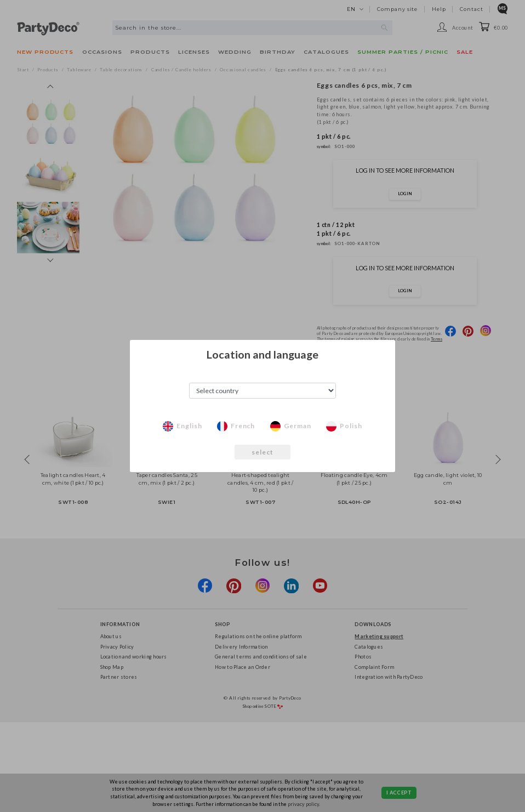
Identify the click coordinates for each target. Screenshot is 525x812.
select (263, 452)
